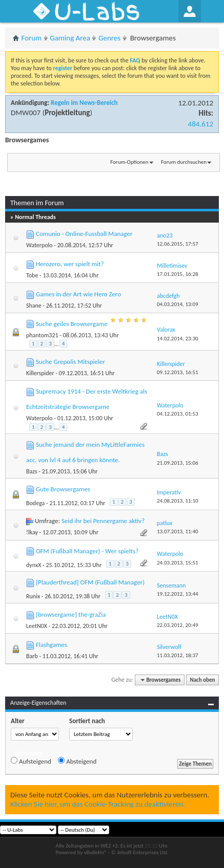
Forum (32, 38)
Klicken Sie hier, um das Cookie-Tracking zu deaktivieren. (98, 804)
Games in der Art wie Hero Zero (78, 294)
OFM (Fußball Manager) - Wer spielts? (87, 551)
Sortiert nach (87, 721)
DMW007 (26, 113)
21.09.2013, (178, 463)
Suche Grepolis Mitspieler (70, 362)
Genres (109, 38)
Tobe (32, 275)
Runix (33, 596)
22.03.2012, (178, 625)
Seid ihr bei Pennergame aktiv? (103, 521)
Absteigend (77, 761)
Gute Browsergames (63, 489)
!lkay (32, 532)
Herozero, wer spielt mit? (70, 264)
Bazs (32, 471)
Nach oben (202, 680)
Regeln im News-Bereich (84, 103)
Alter (18, 721)
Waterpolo (39, 245)
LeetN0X (37, 626)
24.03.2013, (178, 563)
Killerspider (40, 373)
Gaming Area (70, 38)
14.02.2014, (178, 339)
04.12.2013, (178, 414)
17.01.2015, (178, 274)
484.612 (201, 124)
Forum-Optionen (129, 162)
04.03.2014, (178, 304)
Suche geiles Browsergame (72, 324)
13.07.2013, (178, 531)
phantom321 (42, 335)
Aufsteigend (31, 761)
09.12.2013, (178, 372)
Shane (34, 306)
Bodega (35, 503)
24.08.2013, (178, 501)
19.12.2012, (178, 594)
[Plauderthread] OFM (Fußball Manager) (90, 582)
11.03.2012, (178, 655)
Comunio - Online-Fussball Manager (84, 234)
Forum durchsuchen (184, 162)
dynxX (34, 565)
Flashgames (52, 645)
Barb (32, 656)
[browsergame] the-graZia (71, 614)
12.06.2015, (178, 244)
